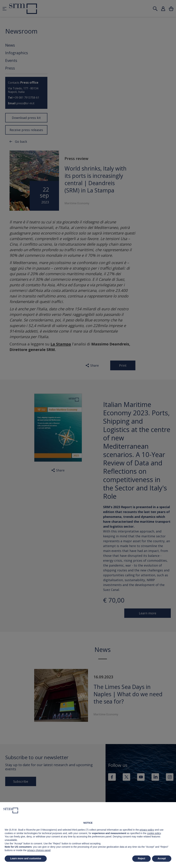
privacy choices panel (39, 850)
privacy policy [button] (147, 830)
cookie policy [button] (154, 833)
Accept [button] (162, 858)
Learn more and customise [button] (26, 858)
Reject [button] (141, 858)
